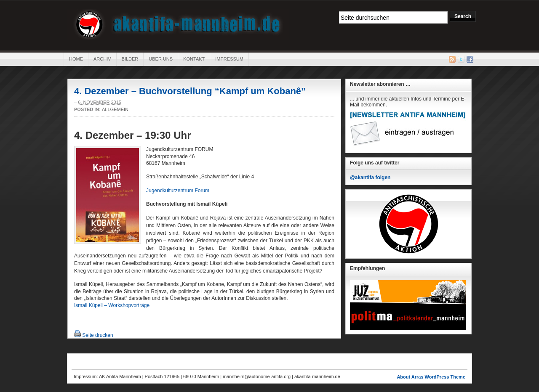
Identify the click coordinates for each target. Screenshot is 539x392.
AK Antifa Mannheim (178, 24)
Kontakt (194, 59)
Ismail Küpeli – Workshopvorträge (112, 305)
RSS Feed (452, 59)
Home (76, 59)
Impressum (229, 59)
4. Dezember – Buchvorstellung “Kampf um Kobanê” (190, 91)
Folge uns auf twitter (375, 163)
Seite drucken (97, 335)
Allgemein (115, 109)
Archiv (102, 59)
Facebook (470, 59)
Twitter (461, 59)
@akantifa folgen (370, 177)
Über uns (161, 59)
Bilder (130, 59)
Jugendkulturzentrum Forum (178, 191)
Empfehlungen (367, 268)
